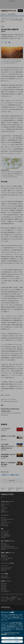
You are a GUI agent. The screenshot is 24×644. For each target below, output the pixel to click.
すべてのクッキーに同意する (12, 638)
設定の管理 (4, 634)
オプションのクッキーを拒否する (12, 642)
